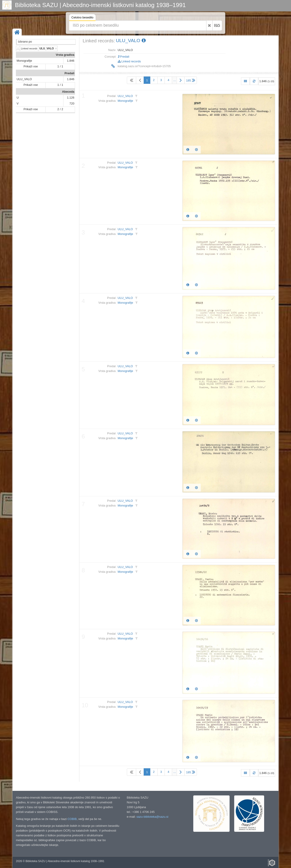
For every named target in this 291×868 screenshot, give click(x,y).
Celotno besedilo (82, 18)
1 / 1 (60, 66)
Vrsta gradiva (65, 55)
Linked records (129, 61)
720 (72, 103)
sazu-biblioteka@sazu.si (152, 817)
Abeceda (68, 92)
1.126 (71, 98)
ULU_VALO (24, 79)
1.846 (71, 61)
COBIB (72, 819)
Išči (217, 25)
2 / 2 (60, 109)
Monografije (24, 61)
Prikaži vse (31, 66)
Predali (69, 73)
